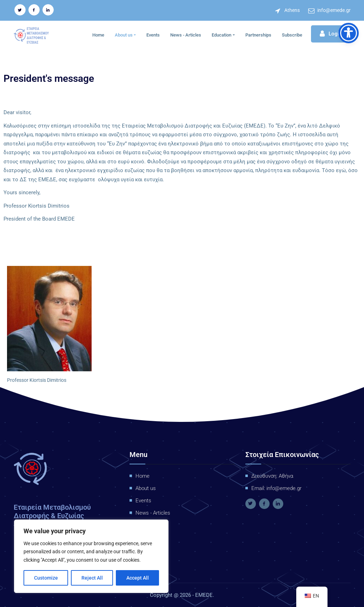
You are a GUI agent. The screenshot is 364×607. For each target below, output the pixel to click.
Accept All (138, 578)
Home (98, 35)
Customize (46, 578)
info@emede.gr (334, 10)
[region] (91, 556)
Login (331, 34)
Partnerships (258, 35)
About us (124, 35)
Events (153, 35)
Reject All (92, 578)
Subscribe (292, 35)
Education (221, 35)
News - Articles (186, 35)
